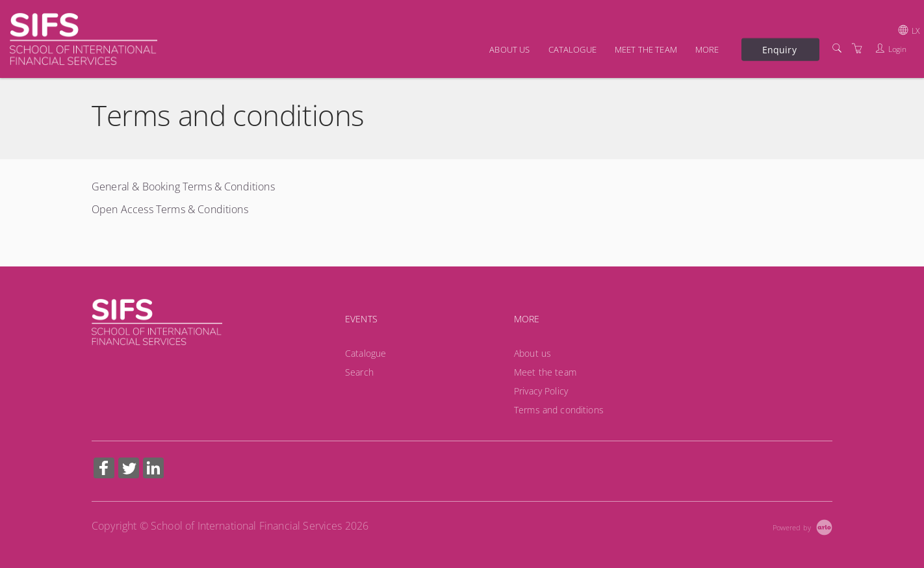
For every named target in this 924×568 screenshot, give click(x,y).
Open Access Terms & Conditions (170, 209)
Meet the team (646, 49)
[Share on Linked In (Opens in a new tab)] (153, 470)
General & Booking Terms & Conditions (183, 187)
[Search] (837, 48)
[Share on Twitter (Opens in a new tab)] (129, 470)
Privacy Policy (541, 391)
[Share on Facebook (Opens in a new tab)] (104, 470)
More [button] (707, 49)
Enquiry (779, 49)
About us (509, 49)
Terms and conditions (559, 410)
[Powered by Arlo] (802, 526)
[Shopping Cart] (857, 48)
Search (359, 372)
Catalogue (572, 49)
